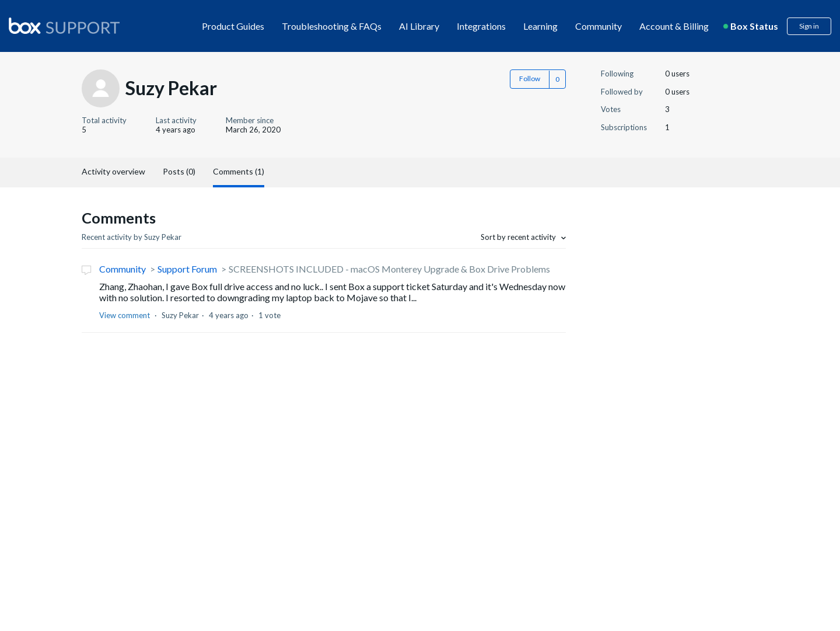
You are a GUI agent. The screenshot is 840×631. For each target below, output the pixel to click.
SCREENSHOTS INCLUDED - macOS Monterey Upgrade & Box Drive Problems (389, 269)
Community (598, 26)
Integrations (481, 26)
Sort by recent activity (519, 237)
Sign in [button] (809, 26)
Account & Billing (674, 26)
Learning (540, 26)
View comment (125, 315)
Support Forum (187, 269)
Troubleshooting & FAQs (332, 26)
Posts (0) (179, 171)
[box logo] (64, 26)
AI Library (419, 26)
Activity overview (113, 171)
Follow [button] (530, 79)
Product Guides (233, 26)
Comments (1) (239, 171)
